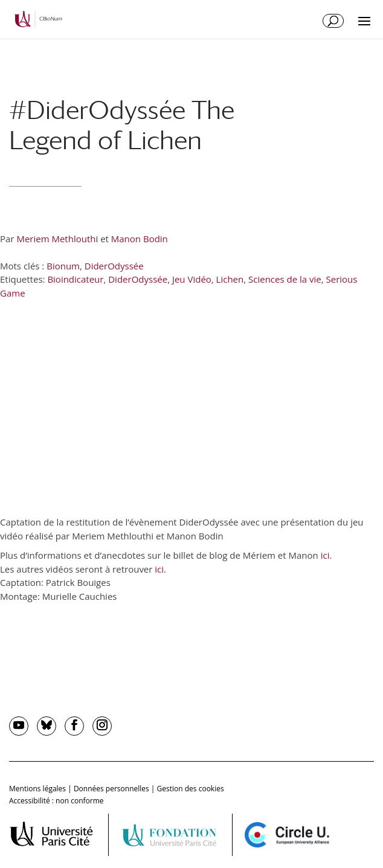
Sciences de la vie (285, 279)
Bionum (63, 266)
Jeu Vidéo (192, 279)
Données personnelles (111, 789)
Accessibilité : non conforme (56, 801)
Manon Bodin (140, 239)
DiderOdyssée (114, 266)
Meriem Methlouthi (57, 239)
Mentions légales (37, 789)
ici (325, 555)
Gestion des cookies (191, 789)
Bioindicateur (75, 279)
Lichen (230, 279)
